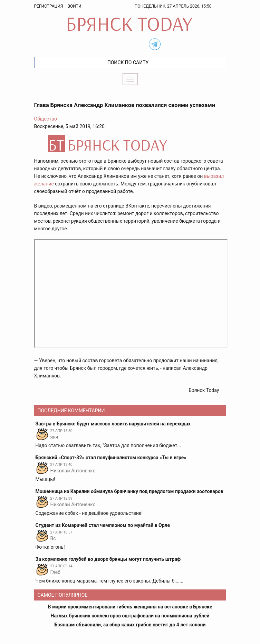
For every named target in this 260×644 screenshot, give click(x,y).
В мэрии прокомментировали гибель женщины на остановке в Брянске (130, 607)
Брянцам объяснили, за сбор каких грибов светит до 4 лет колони (130, 625)
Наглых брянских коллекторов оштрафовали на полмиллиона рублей (130, 616)
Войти (74, 6)
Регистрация (49, 6)
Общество (46, 119)
